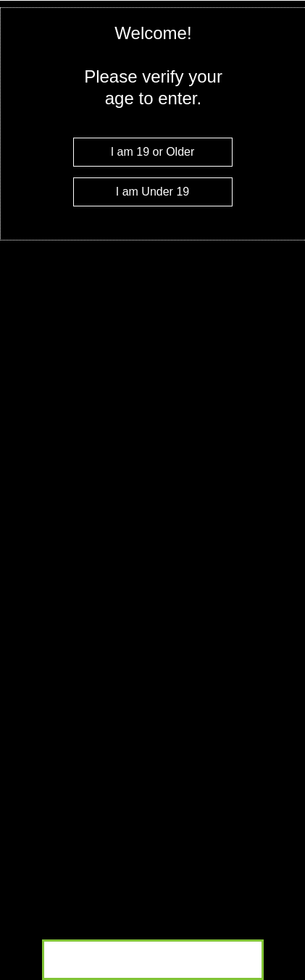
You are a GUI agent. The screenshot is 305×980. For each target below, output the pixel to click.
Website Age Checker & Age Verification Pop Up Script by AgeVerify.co (287, 976)
